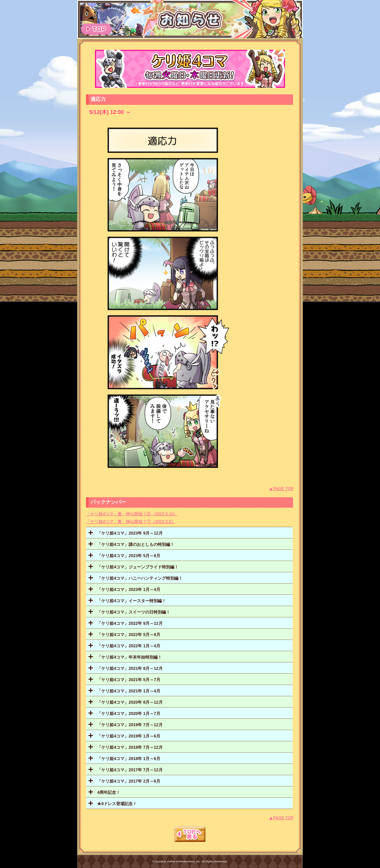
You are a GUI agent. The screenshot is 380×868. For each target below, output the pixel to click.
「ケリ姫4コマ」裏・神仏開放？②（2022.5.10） (132, 514)
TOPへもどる (190, 834)
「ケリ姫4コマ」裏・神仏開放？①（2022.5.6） (131, 522)
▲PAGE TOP (281, 489)
